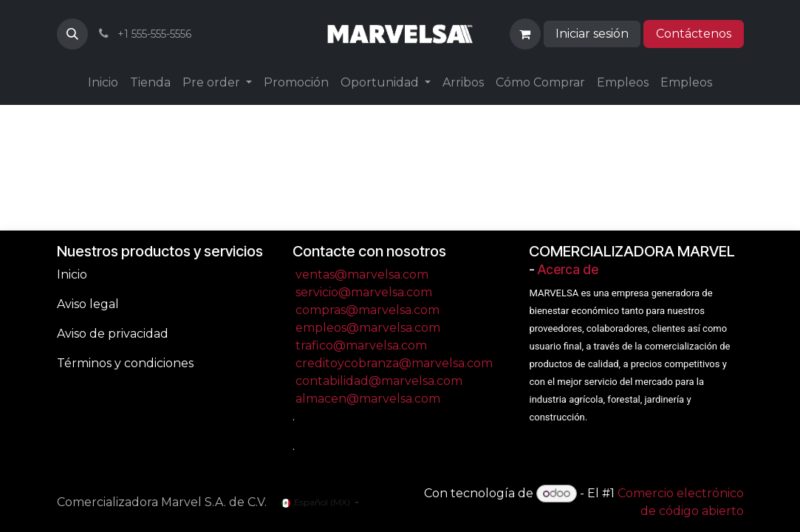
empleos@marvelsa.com (368, 328)
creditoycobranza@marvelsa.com (394, 363)
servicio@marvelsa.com (364, 292)
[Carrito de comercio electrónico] (525, 34)
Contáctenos (694, 34)
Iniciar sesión (592, 34)
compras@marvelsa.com (367, 310)
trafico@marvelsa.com (361, 345)
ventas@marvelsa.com (362, 274)
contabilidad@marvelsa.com (379, 381)
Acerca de (568, 269)
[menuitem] (103, 83)
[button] (72, 34)
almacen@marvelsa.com (368, 399)
